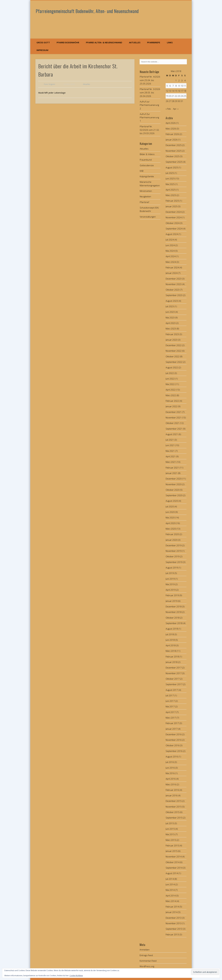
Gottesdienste (147, 165)
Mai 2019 (170, 584)
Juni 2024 (170, 245)
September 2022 (174, 362)
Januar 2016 (172, 795)
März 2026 (171, 129)
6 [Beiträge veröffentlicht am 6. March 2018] (170, 86)
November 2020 (174, 484)
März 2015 (171, 840)
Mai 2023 (170, 318)
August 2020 (172, 501)
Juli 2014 (170, 879)
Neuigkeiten (145, 196)
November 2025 (174, 151)
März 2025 (171, 195)
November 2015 (174, 807)
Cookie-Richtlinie (76, 976)
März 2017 (171, 718)
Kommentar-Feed (148, 961)
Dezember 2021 (174, 412)
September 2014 (174, 868)
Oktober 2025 (173, 156)
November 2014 (174, 857)
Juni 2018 (170, 640)
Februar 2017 (172, 723)
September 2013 (174, 929)
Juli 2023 (170, 306)
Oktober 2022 (173, 356)
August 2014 (172, 873)
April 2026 (171, 123)
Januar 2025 (172, 206)
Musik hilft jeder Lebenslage (52, 93)
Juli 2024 (170, 240)
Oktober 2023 (173, 290)
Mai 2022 (170, 384)
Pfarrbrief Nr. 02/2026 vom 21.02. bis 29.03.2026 (150, 130)
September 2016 (174, 751)
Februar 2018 (172, 657)
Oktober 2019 (173, 556)
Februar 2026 (172, 134)
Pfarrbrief (144, 202)
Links (170, 42)
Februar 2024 (172, 267)
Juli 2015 (170, 823)
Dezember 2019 (174, 545)
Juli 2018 (170, 634)
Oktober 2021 (173, 423)
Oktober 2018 (173, 618)
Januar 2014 (172, 912)
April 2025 (171, 190)
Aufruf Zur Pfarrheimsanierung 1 (149, 117)
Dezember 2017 (174, 668)
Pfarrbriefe (154, 42)
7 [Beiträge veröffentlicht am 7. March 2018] (173, 86)
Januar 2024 (172, 273)
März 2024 (171, 262)
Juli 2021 (170, 440)
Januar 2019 (172, 601)
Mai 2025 (170, 184)
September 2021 (174, 429)
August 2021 (172, 434)
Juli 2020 (170, 506)
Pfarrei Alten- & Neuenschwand (104, 42)
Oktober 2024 (173, 223)
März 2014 (171, 901)
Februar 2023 (172, 334)
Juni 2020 (170, 512)
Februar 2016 (172, 790)
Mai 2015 (170, 834)
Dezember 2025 (174, 145)
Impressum (42, 50)
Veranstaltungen (148, 217)
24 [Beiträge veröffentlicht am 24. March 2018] (182, 96)
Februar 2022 (172, 401)
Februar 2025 (172, 201)
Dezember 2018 (174, 606)
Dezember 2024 (174, 212)
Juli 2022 (170, 373)
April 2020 (171, 523)
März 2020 (171, 529)
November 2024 (174, 217)
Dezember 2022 (174, 345)
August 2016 (172, 757)
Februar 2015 (172, 845)
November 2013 (174, 923)
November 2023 (174, 284)
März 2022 (171, 395)
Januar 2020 (172, 540)
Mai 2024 (170, 251)
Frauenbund (146, 160)
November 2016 (174, 740)
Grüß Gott (43, 42)
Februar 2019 (172, 595)
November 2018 (174, 612)
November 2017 (174, 673)
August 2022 (172, 367)
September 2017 (174, 684)
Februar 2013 (172, 934)
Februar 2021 (172, 468)
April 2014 (171, 896)
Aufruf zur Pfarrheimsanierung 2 (149, 105)
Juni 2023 (170, 312)
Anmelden (145, 950)
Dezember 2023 (174, 279)
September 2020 (174, 495)
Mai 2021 (170, 451)
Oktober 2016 (173, 745)
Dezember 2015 (174, 801)
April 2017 (171, 712)
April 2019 (171, 590)
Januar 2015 (172, 851)
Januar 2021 (172, 473)
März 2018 (171, 651)
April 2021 (171, 456)
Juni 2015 (170, 829)
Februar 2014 (172, 907)
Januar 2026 (172, 140)
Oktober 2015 (173, 812)
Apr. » (176, 109)
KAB (142, 171)
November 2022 (174, 351)
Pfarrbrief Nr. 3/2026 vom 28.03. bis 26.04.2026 (150, 93)
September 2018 (174, 623)
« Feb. (168, 109)
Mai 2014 (170, 890)
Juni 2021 (170, 445)
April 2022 (171, 390)
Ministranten (146, 191)
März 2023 (171, 329)
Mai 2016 (170, 773)
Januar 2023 (172, 340)
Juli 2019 (170, 573)
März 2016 (171, 784)
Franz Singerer (50, 84)
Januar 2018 (172, 662)
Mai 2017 (170, 706)
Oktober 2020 (173, 490)
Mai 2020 (170, 518)
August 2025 (172, 167)
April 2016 (171, 779)
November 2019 (174, 551)
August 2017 (172, 690)
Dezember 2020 (174, 479)
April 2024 (171, 256)
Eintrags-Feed (146, 955)
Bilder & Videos (147, 154)
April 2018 (171, 645)
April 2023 (171, 323)
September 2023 (174, 295)
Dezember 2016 (174, 734)
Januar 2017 (172, 729)
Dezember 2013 (174, 918)
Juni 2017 (170, 701)
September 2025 (174, 162)
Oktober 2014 (173, 862)
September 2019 (174, 562)
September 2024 (174, 229)
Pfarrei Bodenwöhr (68, 42)
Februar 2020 (172, 534)
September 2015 (174, 818)
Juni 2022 (170, 379)
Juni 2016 (170, 768)
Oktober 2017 (173, 679)
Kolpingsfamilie (147, 176)
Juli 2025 (170, 173)
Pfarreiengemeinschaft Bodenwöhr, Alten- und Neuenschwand (87, 11)
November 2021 (174, 418)
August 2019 (172, 568)
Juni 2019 (170, 579)
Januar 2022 (172, 406)
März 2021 (171, 462)
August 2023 (172, 301)
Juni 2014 (170, 884)
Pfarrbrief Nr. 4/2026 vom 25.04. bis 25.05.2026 (150, 80)
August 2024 (172, 234)
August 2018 (172, 629)
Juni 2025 (170, 178)
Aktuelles (135, 42)
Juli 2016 (170, 762)
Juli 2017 (170, 695)
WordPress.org (147, 966)
